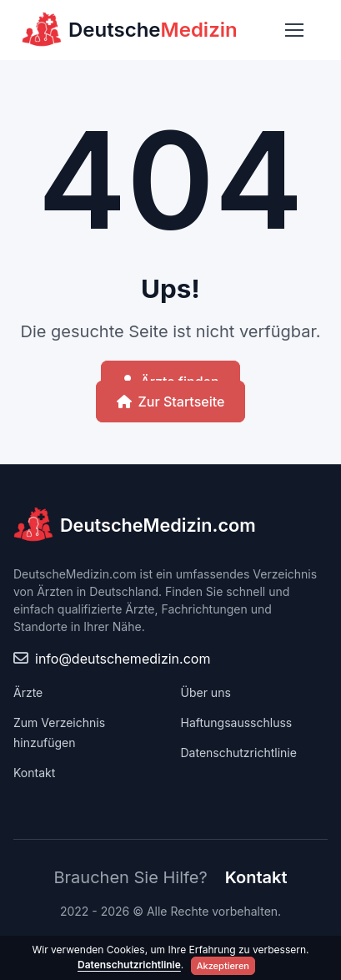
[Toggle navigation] (293, 30)
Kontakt (34, 773)
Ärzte (28, 692)
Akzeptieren (223, 966)
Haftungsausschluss (237, 722)
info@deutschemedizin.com (123, 659)
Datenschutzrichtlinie (239, 753)
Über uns (206, 692)
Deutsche (130, 30)
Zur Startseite (171, 402)
